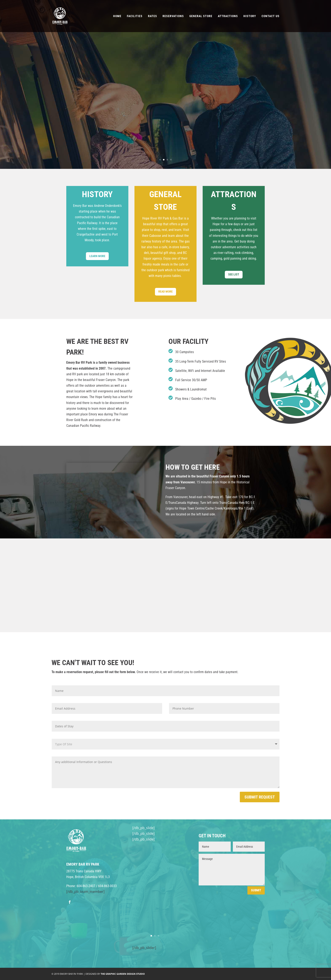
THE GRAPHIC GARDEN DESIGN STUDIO (123, 974)
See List (234, 274)
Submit (256, 890)
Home (117, 16)
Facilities (135, 16)
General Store (201, 16)
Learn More (97, 256)
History (250, 16)
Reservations (173, 16)
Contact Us (271, 16)
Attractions (228, 16)
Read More (165, 291)
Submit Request (260, 797)
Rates (153, 16)
